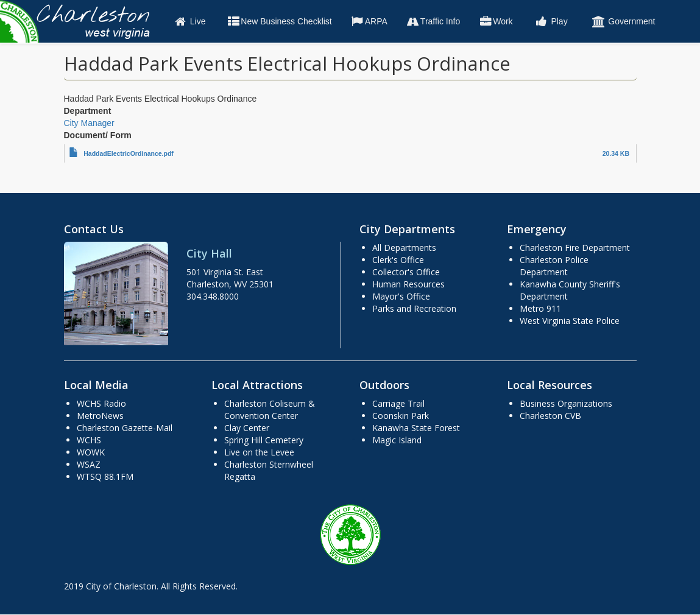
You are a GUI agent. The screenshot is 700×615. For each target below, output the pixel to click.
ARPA (369, 21)
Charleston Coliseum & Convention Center (270, 409)
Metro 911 (540, 308)
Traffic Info (433, 21)
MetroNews (100, 416)
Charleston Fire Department (575, 248)
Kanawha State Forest (416, 428)
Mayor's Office (401, 296)
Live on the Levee (259, 452)
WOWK (91, 452)
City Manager (89, 123)
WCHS (89, 440)
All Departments (404, 248)
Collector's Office (406, 272)
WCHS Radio (101, 403)
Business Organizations (566, 403)
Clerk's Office (398, 260)
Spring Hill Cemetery (264, 440)
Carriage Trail (398, 403)
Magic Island (397, 440)
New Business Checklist (279, 21)
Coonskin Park (401, 416)
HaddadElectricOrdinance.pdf (129, 153)
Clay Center (247, 428)
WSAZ (89, 464)
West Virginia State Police (570, 321)
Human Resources (408, 284)
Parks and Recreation (414, 308)
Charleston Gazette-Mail (125, 428)
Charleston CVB (550, 416)
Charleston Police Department (554, 266)
